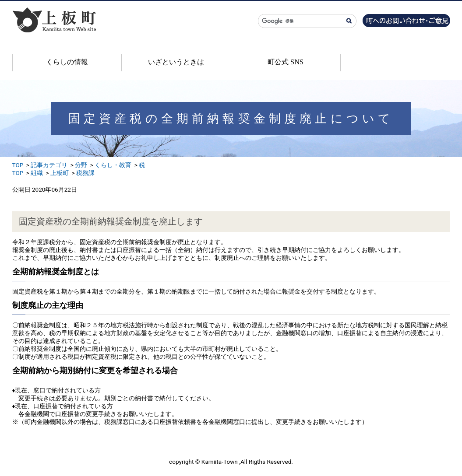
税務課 (85, 173)
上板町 (60, 173)
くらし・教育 (113, 165)
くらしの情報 (67, 62)
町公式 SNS (286, 62)
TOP (18, 165)
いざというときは (176, 62)
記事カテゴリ (49, 165)
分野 (81, 165)
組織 (37, 173)
